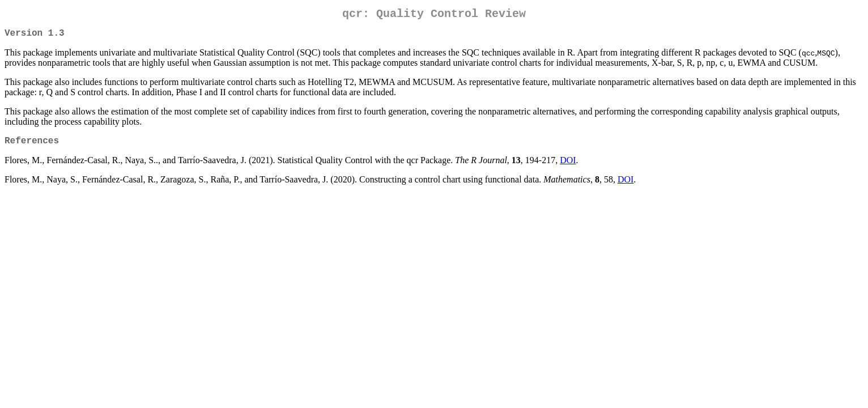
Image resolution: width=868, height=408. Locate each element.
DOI (568, 167)
